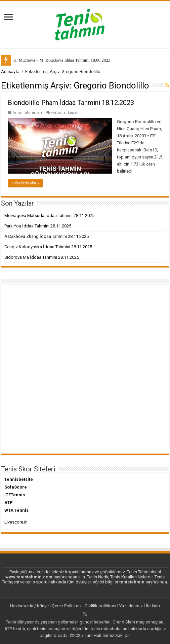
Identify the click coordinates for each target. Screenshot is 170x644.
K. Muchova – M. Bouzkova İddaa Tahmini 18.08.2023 (62, 60)
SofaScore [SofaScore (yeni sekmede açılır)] (16, 487)
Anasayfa (10, 71)
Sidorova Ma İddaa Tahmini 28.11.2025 (42, 257)
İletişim (153, 606)
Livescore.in (16, 522)
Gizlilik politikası (100, 606)
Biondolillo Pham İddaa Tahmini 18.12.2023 (71, 103)
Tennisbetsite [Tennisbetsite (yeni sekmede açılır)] (19, 479)
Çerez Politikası (67, 606)
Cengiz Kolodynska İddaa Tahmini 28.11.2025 (48, 247)
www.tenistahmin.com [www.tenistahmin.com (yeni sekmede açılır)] (29, 577)
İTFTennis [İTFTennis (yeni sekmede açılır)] (15, 495)
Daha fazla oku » (26, 183)
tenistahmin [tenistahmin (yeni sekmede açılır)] (132, 582)
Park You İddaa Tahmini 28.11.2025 (38, 226)
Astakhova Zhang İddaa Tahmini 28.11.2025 (47, 236)
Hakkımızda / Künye (29, 606)
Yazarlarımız (131, 606)
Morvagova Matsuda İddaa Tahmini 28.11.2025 (49, 216)
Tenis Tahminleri (27, 113)
